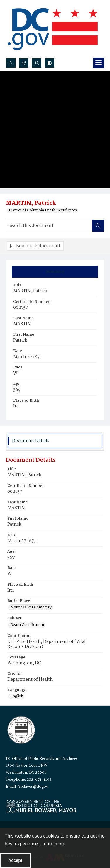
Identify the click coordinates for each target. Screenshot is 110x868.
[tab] (55, 272)
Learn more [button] (53, 844)
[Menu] (99, 63)
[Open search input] (11, 63)
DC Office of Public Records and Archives (42, 759)
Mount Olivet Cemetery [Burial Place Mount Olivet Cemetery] (31, 607)
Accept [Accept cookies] (15, 860)
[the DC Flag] (53, 29)
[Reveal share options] (24, 63)
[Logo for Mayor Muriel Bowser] (41, 806)
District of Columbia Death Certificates (43, 210)
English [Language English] (17, 697)
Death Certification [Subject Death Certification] (27, 625)
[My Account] (37, 63)
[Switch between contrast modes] (50, 63)
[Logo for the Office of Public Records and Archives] (21, 729)
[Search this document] (49, 226)
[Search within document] (98, 226)
